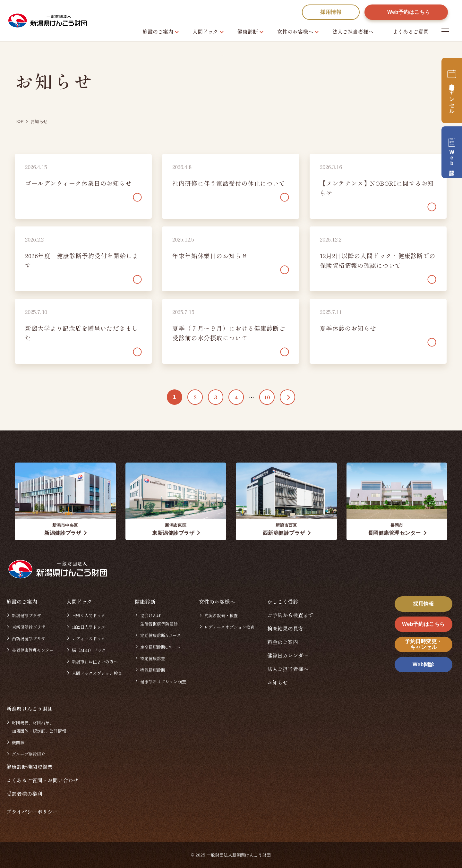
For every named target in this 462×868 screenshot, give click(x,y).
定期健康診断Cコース (160, 647)
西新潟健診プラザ (29, 638)
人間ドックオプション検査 (97, 673)
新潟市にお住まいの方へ (95, 662)
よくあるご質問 (411, 31)
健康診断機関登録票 (30, 767)
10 (267, 397)
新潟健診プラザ (26, 615)
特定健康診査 (153, 658)
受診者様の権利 (24, 794)
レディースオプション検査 (229, 627)
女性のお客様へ (295, 31)
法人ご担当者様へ (353, 31)
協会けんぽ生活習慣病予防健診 (159, 620)
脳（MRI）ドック (89, 650)
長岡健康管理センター (33, 650)
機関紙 (18, 742)
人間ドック (205, 31)
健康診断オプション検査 (163, 681)
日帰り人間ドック (89, 615)
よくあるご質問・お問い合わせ (42, 780)
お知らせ (278, 682)
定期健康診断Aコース (161, 635)
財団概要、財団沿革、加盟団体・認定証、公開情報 (39, 727)
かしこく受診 (283, 601)
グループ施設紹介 (29, 754)
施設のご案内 (158, 31)
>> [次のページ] (287, 397)
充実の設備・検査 (221, 615)
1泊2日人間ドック (89, 627)
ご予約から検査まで (290, 615)
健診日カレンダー (288, 655)
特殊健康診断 (153, 670)
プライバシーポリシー (32, 812)
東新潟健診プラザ (29, 627)
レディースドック (89, 638)
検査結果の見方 (285, 628)
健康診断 (248, 31)
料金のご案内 (283, 642)
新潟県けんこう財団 (30, 709)
